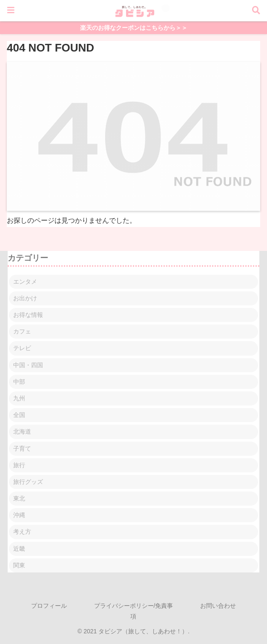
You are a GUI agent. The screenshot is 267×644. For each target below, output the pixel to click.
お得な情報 (28, 315)
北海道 (22, 431)
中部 (19, 382)
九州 (19, 398)
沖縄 (19, 515)
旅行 (19, 465)
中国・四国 (28, 365)
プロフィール (49, 606)
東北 (19, 498)
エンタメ (25, 282)
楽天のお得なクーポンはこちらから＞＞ (134, 28)
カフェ (22, 331)
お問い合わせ (218, 606)
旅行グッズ (28, 482)
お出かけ (25, 298)
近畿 (19, 549)
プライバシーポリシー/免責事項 (134, 611)
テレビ (22, 348)
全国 (19, 415)
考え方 (22, 532)
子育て (22, 448)
